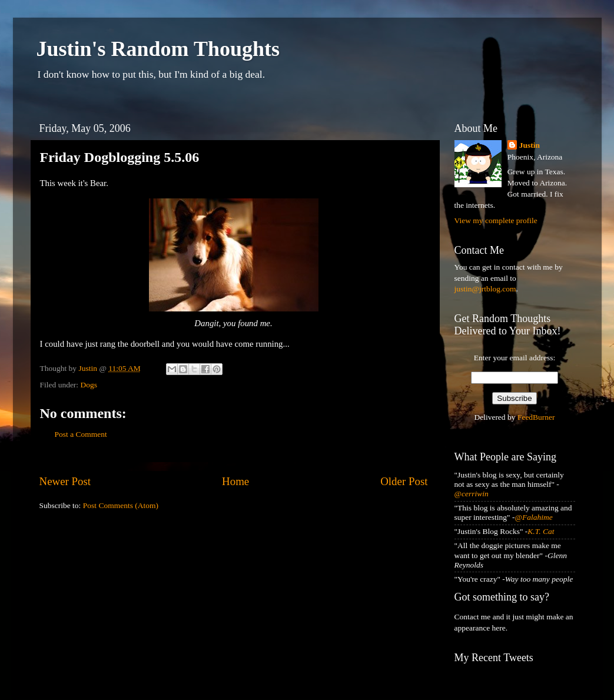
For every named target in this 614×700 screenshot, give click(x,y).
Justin (530, 145)
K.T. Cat (541, 531)
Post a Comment (81, 434)
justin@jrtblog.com (485, 289)
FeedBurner (536, 417)
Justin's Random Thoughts (158, 49)
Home (235, 481)
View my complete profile (496, 220)
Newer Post (65, 481)
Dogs (89, 385)
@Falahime (534, 517)
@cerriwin (472, 494)
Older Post (404, 481)
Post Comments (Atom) (121, 505)
